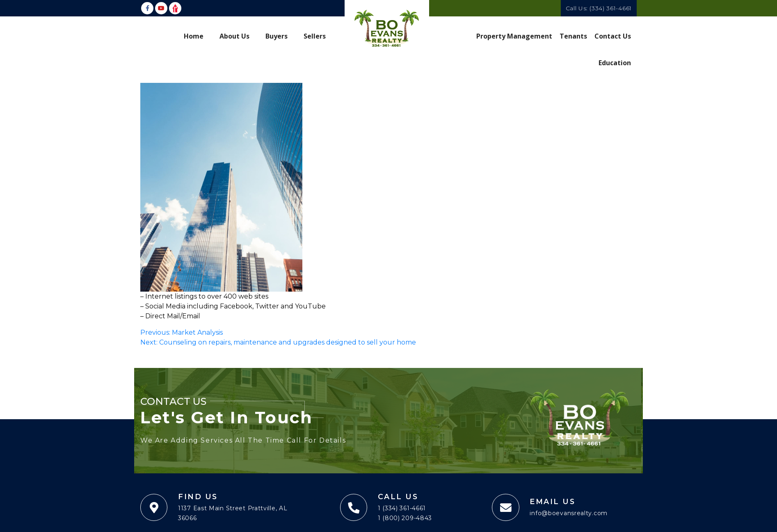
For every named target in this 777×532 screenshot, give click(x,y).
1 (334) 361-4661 (402, 509)
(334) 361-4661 (611, 8)
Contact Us (613, 36)
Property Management (515, 36)
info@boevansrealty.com (569, 514)
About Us (234, 36)
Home (194, 36)
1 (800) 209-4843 (405, 518)
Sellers (315, 36)
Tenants (574, 36)
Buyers (277, 36)
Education (615, 62)
